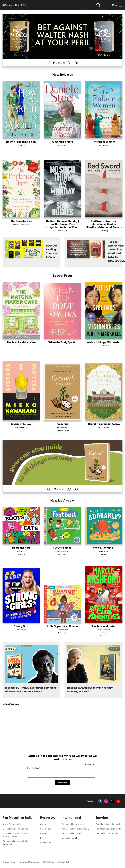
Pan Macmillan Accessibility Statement (15, 842)
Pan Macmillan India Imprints (109, 824)
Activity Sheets (47, 842)
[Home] (14, 5)
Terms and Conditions (29, 862)
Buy (42, 838)
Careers (44, 833)
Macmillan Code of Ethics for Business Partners (16, 835)
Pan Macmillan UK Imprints (108, 829)
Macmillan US (69, 838)
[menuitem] (18, 818)
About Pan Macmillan (12, 824)
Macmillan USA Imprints (107, 833)
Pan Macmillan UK (71, 833)
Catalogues (45, 829)
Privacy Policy (9, 862)
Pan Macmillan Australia (74, 824)
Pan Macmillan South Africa (75, 829)
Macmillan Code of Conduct (15, 829)
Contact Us (45, 824)
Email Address (34, 768)
